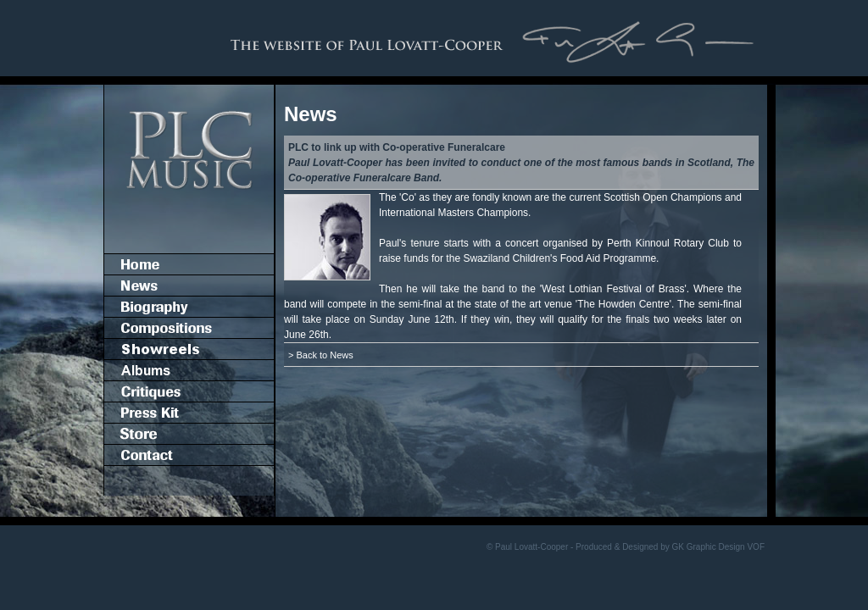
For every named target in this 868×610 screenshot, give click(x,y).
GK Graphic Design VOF (718, 547)
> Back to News (321, 355)
